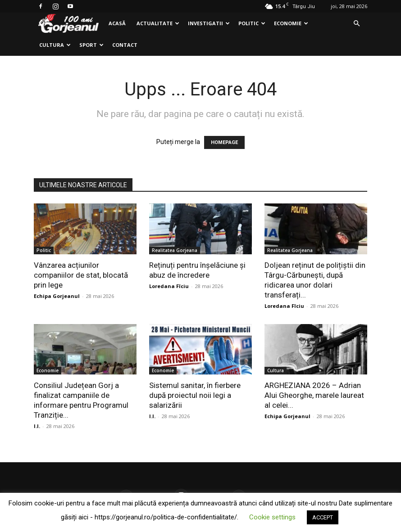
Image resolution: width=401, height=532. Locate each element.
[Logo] (68, 24)
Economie (291, 23)
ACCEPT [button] (323, 517)
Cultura (55, 45)
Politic (252, 23)
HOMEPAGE (224, 142)
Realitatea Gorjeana (175, 250)
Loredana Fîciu (169, 286)
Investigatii (209, 23)
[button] (356, 24)
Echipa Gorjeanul (57, 296)
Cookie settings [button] (272, 517)
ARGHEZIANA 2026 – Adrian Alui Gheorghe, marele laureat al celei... (314, 395)
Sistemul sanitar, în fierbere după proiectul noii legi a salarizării (195, 395)
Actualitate (158, 23)
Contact (125, 45)
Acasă (117, 23)
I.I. (37, 426)
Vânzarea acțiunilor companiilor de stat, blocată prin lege (81, 275)
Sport (91, 45)
